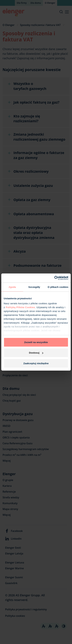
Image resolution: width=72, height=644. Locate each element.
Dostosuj (36, 353)
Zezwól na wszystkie (36, 342)
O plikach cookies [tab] (58, 287)
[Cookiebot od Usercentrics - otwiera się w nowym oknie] (54, 278)
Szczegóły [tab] (34, 287)
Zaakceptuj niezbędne (36, 363)
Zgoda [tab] (12, 287)
